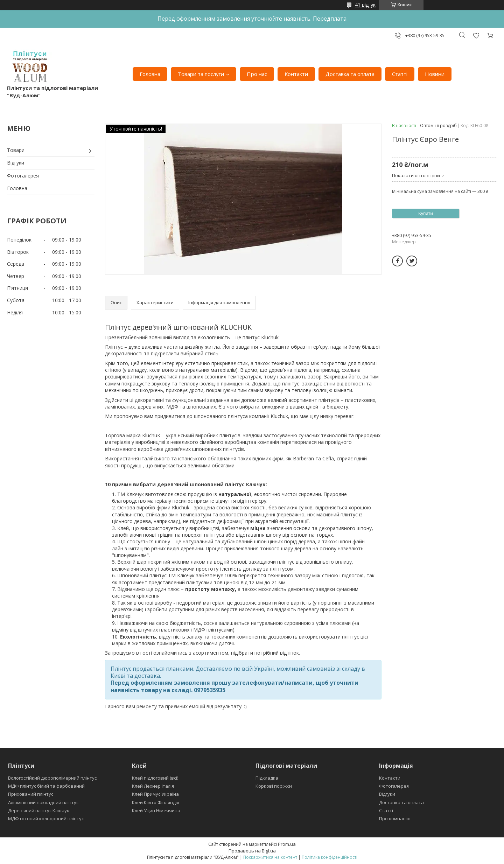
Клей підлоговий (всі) (155, 778)
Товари (16, 150)
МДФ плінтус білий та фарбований (46, 786)
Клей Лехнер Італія (153, 786)
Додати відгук (476, 36)
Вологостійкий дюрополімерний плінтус (52, 778)
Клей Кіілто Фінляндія (156, 802)
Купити (426, 213)
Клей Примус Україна (155, 794)
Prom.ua (287, 844)
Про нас (257, 74)
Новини (435, 74)
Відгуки (16, 163)
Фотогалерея (23, 176)
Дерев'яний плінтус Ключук (39, 810)
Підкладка (267, 778)
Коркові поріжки (274, 786)
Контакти (296, 74)
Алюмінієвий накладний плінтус (43, 802)
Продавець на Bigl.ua (252, 851)
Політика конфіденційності (330, 857)
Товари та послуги (201, 74)
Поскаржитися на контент (270, 857)
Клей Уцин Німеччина (156, 810)
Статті (400, 74)
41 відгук (365, 5)
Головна (150, 74)
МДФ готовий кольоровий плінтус (46, 818)
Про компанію (395, 818)
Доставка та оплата (350, 74)
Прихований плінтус (31, 794)
